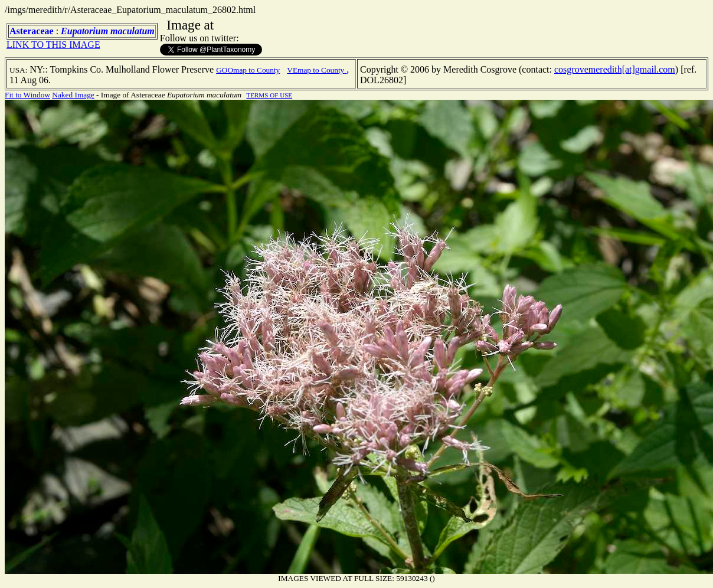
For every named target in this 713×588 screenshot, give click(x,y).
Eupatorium (84, 31)
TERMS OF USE (269, 95)
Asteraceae (32, 31)
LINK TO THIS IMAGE (53, 45)
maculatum (133, 31)
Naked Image (73, 95)
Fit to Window (27, 95)
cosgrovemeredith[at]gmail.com (615, 69)
